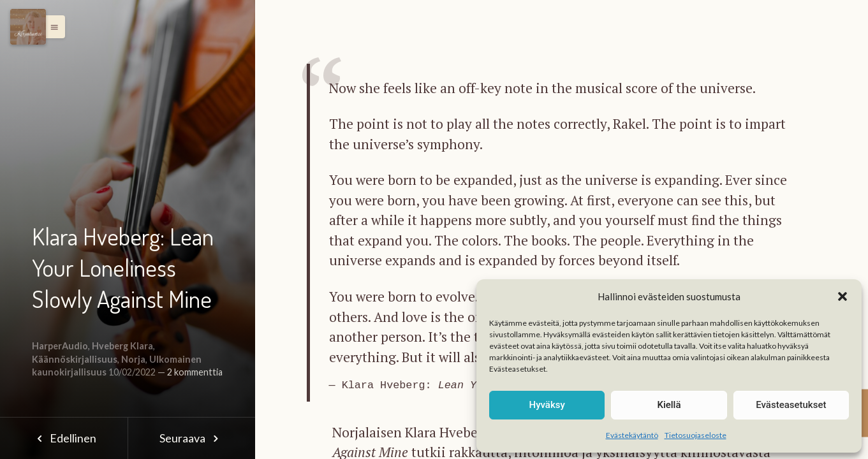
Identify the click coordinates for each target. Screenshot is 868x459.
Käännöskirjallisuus (75, 359)
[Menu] (28, 27)
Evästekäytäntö (632, 435)
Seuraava (191, 438)
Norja (133, 359)
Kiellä (669, 405)
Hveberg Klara (122, 346)
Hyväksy (547, 405)
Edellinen (63, 438)
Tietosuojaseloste (695, 435)
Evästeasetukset (791, 405)
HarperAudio (60, 346)
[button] (842, 296)
